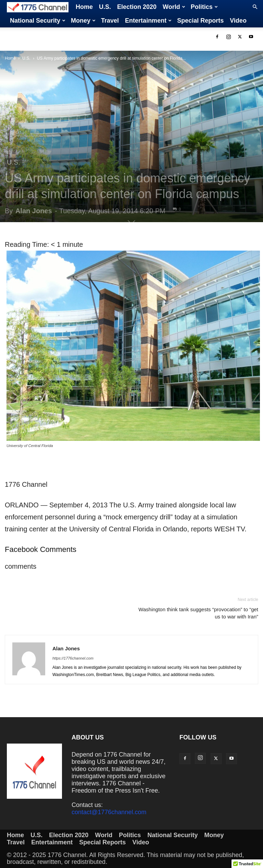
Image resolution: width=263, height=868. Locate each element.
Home (84, 7)
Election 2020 (137, 7)
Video (238, 21)
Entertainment (148, 21)
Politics (204, 7)
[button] (255, 7)
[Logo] (40, 7)
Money (83, 21)
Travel (110, 21)
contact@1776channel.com (109, 812)
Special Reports (200, 21)
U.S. (105, 7)
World (174, 7)
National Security (38, 21)
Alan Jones (34, 211)
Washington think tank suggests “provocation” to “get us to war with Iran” (198, 613)
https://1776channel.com (73, 658)
